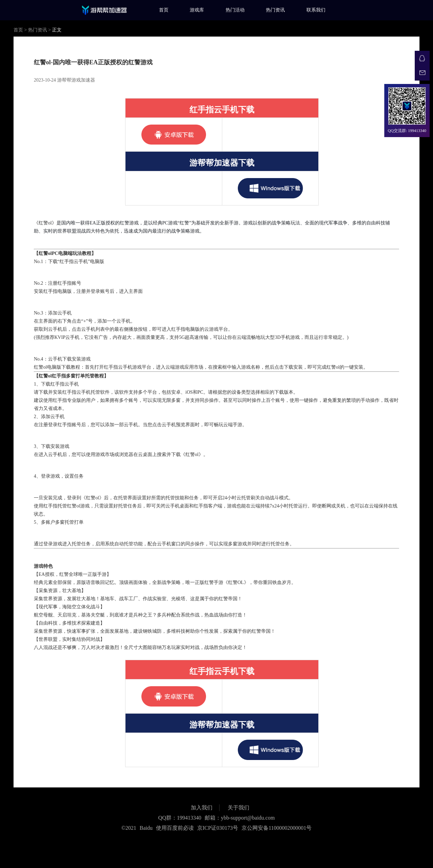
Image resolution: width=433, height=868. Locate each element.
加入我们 (202, 808)
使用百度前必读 (175, 828)
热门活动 (235, 10)
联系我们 (316, 10)
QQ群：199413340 (180, 818)
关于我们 (238, 808)
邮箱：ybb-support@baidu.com (240, 818)
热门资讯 (275, 10)
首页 (164, 10)
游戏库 (197, 10)
